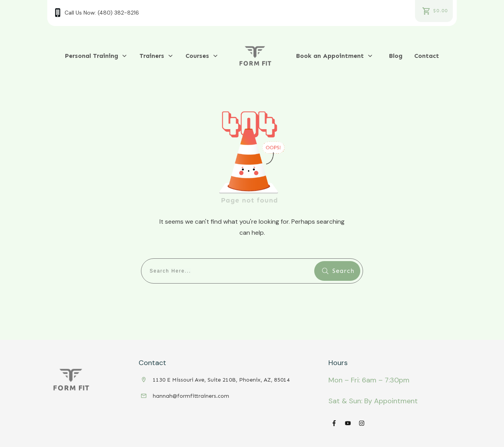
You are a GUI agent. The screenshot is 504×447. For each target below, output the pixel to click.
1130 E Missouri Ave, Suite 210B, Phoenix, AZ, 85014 (221, 380)
